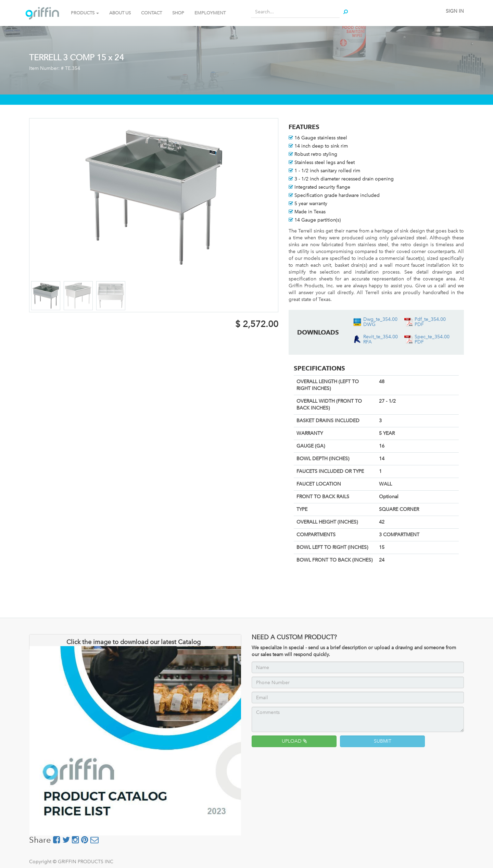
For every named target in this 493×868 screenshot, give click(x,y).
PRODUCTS (85, 13)
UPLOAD (294, 741)
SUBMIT (383, 741)
